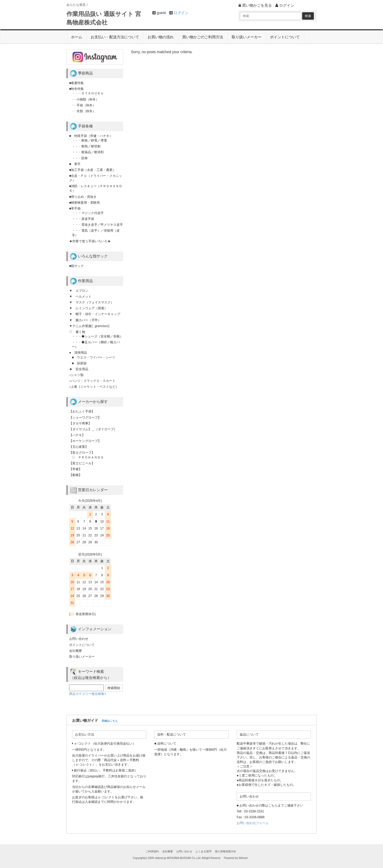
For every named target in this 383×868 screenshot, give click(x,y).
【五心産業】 (79, 447)
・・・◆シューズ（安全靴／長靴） (97, 336)
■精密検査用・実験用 (84, 203)
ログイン (181, 13)
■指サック (76, 266)
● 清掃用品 (78, 353)
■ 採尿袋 (79, 363)
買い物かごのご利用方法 (203, 37)
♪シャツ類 (76, 375)
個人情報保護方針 (226, 851)
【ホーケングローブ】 (85, 441)
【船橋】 (76, 475)
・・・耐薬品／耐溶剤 (88, 152)
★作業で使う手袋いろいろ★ (90, 241)
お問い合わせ (79, 639)
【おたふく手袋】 (82, 411)
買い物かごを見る (255, 5)
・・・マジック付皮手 (88, 213)
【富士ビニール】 (82, 463)
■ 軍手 (75, 164)
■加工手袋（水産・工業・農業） (92, 170)
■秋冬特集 (76, 89)
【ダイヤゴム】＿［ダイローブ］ (93, 429)
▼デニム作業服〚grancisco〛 (90, 326)
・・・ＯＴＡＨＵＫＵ (88, 93)
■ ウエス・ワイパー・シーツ (93, 357)
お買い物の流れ (161, 37)
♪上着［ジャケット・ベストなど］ (94, 387)
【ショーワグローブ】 (85, 418)
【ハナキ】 (77, 435)
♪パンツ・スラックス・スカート (92, 381)
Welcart (243, 858)
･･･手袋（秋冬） (84, 105)
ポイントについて (285, 37)
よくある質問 (203, 851)
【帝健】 (76, 469)
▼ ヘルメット (80, 297)
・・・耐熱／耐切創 (86, 146)
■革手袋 (75, 208)
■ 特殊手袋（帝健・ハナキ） (91, 136)
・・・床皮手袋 (83, 219)
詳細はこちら (110, 721)
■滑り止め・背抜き (83, 197)
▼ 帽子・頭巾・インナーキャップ (95, 314)
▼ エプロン (79, 291)
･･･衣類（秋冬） (84, 111)
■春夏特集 (76, 83)
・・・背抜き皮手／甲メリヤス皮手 (97, 225)
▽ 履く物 (77, 332)
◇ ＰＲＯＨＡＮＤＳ (88, 457)
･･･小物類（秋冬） (85, 99)
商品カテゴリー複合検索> (88, 694)
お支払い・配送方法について (115, 37)
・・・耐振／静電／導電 (89, 140)
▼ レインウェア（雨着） (88, 308)
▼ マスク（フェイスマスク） (91, 302)
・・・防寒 (80, 158)
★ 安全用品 (79, 369)
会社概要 (76, 651)
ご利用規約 (152, 851)
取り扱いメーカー (247, 37)
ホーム (77, 37)
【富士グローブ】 (82, 453)
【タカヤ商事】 (80, 423)
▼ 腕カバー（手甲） (85, 320)
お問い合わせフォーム (253, 823)
